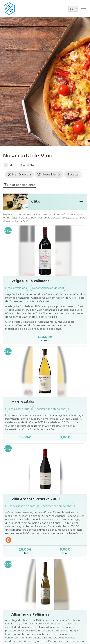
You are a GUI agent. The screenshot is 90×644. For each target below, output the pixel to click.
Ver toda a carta (19, 165)
